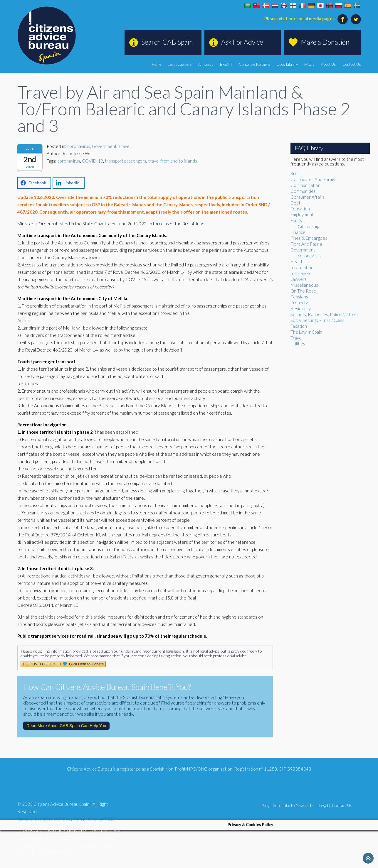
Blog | (267, 805)
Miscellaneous (304, 285)
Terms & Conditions (36, 819)
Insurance (300, 273)
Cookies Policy (102, 819)
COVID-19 (93, 161)
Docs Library (287, 64)
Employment (302, 215)
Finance (298, 232)
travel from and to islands (173, 161)
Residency (301, 308)
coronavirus (79, 146)
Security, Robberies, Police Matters (325, 314)
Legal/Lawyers (180, 64)
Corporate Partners (254, 64)
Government (104, 146)
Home (157, 64)
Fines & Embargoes (309, 238)
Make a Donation (325, 42)
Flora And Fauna (306, 244)
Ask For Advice (242, 42)
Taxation (299, 326)
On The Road (303, 291)
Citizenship (308, 226)
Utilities (298, 344)
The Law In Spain (306, 332)
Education (300, 209)
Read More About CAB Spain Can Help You (67, 726)
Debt (295, 203)
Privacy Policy (72, 819)
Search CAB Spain (167, 42)
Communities (303, 191)
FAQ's (309, 64)
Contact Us (352, 64)
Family (296, 220)
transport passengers (126, 161)
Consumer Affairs (308, 197)
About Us (329, 64)
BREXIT (226, 64)
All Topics (206, 64)
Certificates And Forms (313, 179)
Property (299, 303)
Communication (305, 185)
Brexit (296, 173)
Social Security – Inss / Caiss (317, 320)
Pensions (299, 297)
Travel (124, 146)
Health (297, 261)
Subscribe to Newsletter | (295, 805)
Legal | (325, 805)
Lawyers (299, 279)
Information (302, 267)
